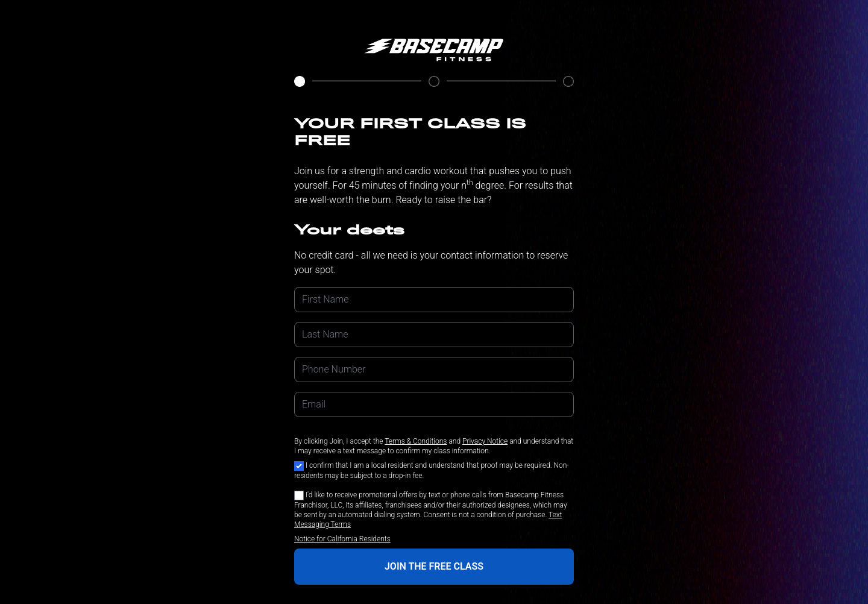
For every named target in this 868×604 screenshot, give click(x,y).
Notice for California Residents (342, 539)
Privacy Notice (485, 441)
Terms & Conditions (416, 441)
